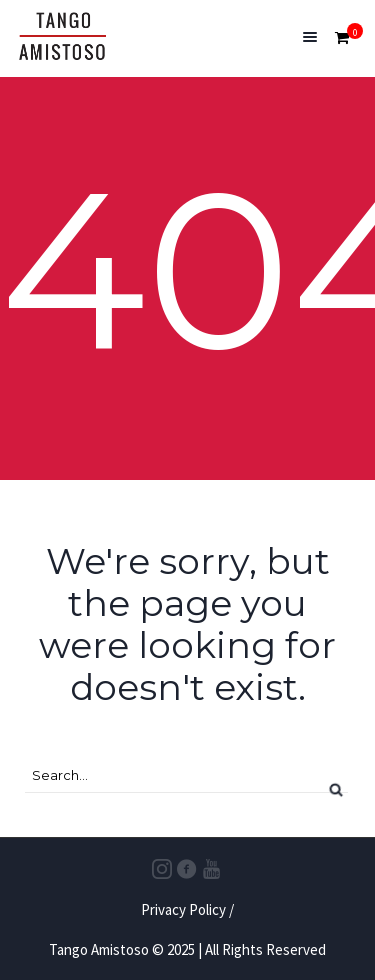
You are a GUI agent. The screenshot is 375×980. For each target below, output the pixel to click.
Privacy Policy (183, 909)
